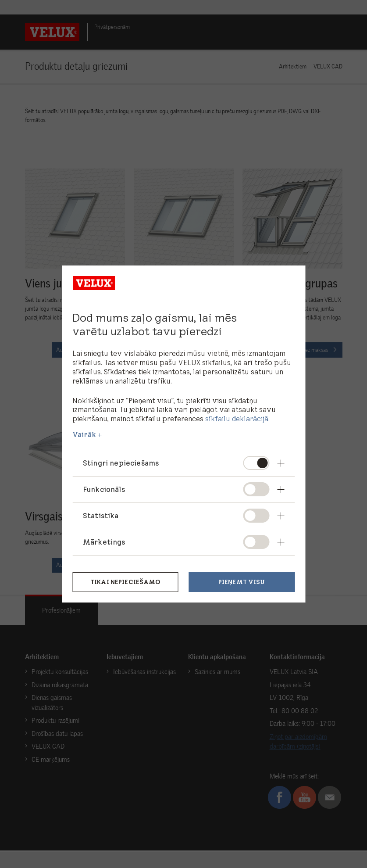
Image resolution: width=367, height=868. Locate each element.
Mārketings (104, 542)
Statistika (101, 516)
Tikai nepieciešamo (125, 582)
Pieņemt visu (242, 582)
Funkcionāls (104, 489)
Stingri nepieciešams (121, 463)
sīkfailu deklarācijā (237, 419)
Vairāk (84, 434)
